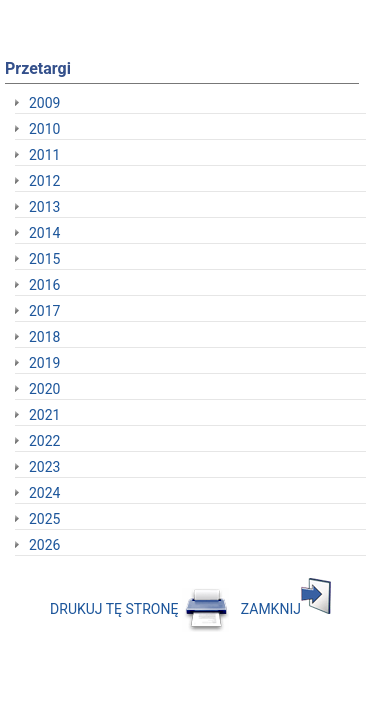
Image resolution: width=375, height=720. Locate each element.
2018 (44, 337)
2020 (44, 389)
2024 (44, 493)
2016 (44, 285)
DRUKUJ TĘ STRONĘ (139, 609)
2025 (44, 519)
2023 (44, 467)
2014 (44, 233)
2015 (44, 259)
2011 (44, 155)
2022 (44, 441)
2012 (44, 181)
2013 (44, 207)
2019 (44, 363)
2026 (44, 545)
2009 (44, 103)
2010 (44, 129)
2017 (44, 311)
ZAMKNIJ (286, 609)
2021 (44, 415)
